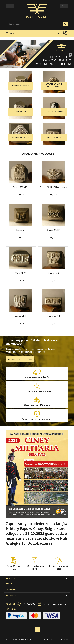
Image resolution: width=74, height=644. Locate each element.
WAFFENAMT (22, 640)
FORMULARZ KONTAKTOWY (20, 359)
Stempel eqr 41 (53, 273)
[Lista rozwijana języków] (10, 6)
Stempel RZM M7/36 (21, 187)
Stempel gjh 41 (21, 316)
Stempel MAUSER (53, 230)
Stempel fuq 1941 (53, 316)
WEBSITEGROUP (63, 640)
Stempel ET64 (21, 273)
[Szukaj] (37, 24)
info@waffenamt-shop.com (55, 604)
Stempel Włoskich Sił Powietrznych (53, 187)
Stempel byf (21, 230)
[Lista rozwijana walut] (64, 6)
